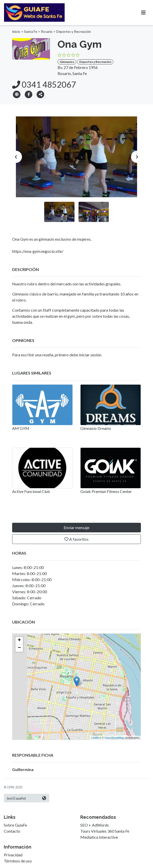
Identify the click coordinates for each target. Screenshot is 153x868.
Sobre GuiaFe (15, 825)
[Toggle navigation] (143, 13)
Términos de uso (18, 861)
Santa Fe (31, 32)
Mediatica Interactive (99, 837)
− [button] (19, 648)
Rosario (47, 32)
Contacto (12, 831)
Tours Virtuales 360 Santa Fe (105, 831)
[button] (40, 94)
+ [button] (19, 640)
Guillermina (23, 769)
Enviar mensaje (76, 527)
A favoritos (76, 539)
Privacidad (13, 855)
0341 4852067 (44, 84)
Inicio (16, 32)
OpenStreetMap (114, 738)
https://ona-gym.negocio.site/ (38, 251)
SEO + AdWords (95, 825)
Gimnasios (67, 62)
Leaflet (95, 738)
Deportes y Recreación (74, 32)
